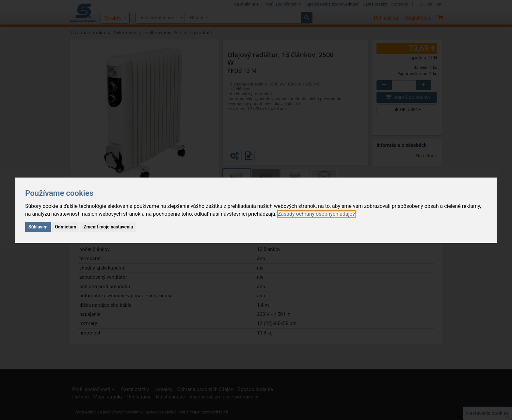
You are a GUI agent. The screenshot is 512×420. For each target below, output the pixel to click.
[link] (316, 214)
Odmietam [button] (65, 227)
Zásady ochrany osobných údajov (316, 214)
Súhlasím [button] (38, 227)
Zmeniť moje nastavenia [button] (108, 227)
